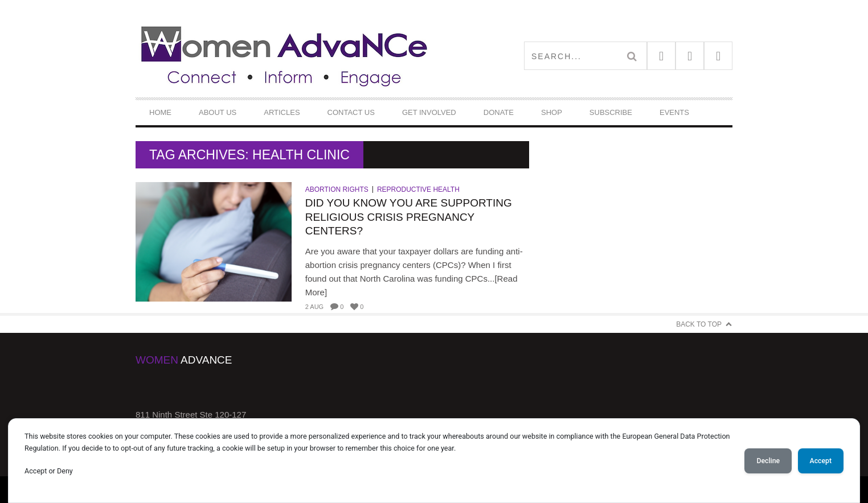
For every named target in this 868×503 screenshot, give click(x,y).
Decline (768, 461)
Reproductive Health (418, 189)
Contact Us (351, 112)
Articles (282, 112)
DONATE (499, 112)
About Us (218, 112)
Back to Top (699, 324)
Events (674, 112)
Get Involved (429, 112)
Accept (821, 461)
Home (160, 112)
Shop (552, 112)
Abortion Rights (337, 189)
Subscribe (611, 112)
